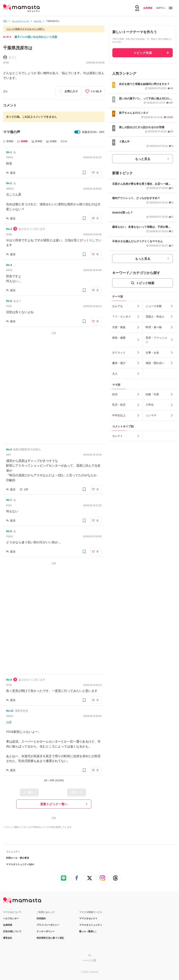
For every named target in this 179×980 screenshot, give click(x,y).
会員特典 (8, 925)
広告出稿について (12, 931)
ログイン (161, 8)
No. (9, 152)
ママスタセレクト (88, 918)
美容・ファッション (156, 340)
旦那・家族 (119, 327)
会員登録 (148, 8)
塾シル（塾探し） (88, 931)
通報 (5, 91)
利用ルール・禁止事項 (18, 858)
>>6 (9, 722)
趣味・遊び (119, 363)
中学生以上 (119, 415)
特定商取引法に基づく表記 (50, 938)
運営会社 (8, 938)
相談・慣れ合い (155, 363)
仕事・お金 (152, 353)
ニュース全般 (154, 306)
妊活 (115, 394)
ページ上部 (89, 960)
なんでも (117, 306)
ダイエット (119, 353)
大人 (115, 374)
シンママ (151, 415)
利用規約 (41, 918)
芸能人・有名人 (155, 317)
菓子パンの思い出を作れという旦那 (36, 37)
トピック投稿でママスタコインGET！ (26, 29)
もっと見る (143, 159)
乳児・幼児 (119, 405)
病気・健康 (119, 338)
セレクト (117, 436)
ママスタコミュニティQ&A (20, 864)
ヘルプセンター (11, 918)
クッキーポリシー (46, 931)
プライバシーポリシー (48, 925)
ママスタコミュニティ (91, 925)
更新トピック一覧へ (54, 804)
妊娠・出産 (152, 394)
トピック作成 (143, 53)
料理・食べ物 (154, 327)
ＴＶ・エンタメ (121, 317)
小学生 (150, 405)
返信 (13, 173)
